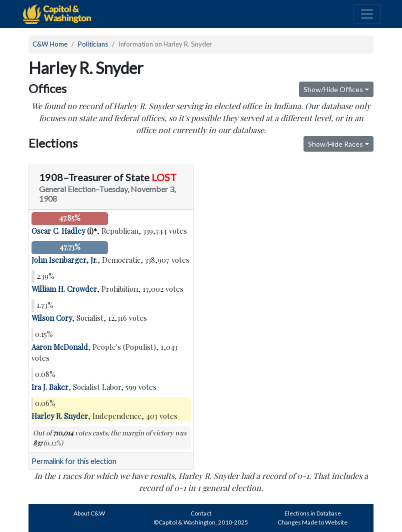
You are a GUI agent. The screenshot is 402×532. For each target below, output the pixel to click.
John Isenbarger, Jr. (64, 260)
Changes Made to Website (312, 522)
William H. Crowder (64, 289)
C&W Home (50, 44)
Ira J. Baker (50, 387)
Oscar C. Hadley (58, 231)
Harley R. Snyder (60, 416)
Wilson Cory (52, 318)
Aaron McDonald (60, 347)
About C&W (89, 513)
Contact (201, 513)
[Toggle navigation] (367, 14)
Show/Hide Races (335, 144)
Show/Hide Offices (333, 89)
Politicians (93, 44)
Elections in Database (313, 513)
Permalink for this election (74, 461)
